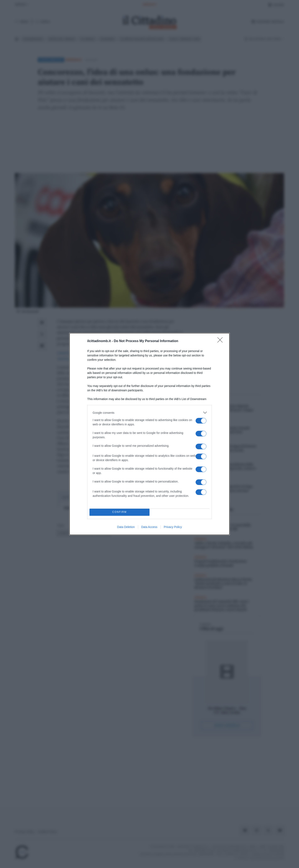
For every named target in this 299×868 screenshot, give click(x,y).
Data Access (149, 527)
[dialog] (149, 434)
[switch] (201, 421)
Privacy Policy (173, 527)
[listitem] (149, 413)
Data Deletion (126, 527)
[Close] (221, 341)
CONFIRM (119, 512)
